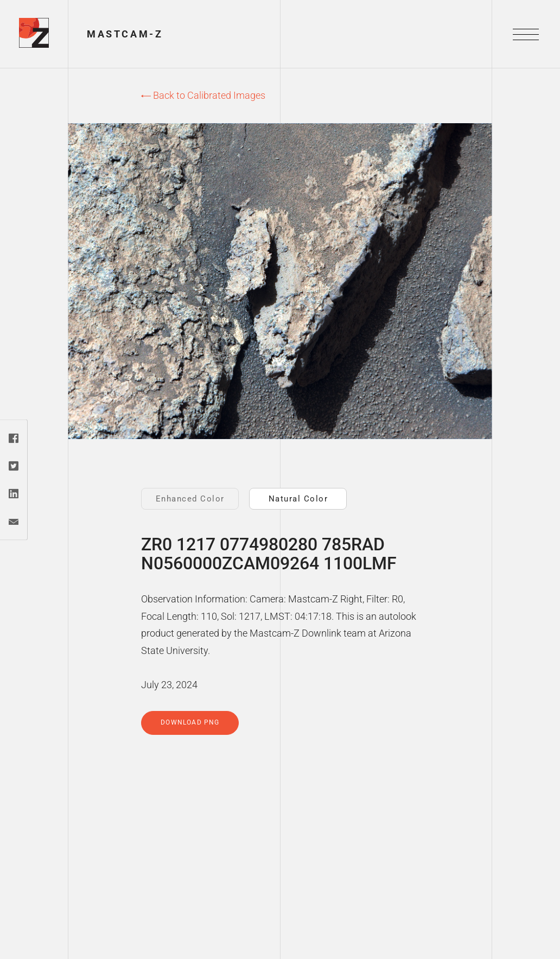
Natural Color (298, 499)
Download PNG (190, 722)
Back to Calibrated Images (203, 95)
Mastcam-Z (125, 34)
